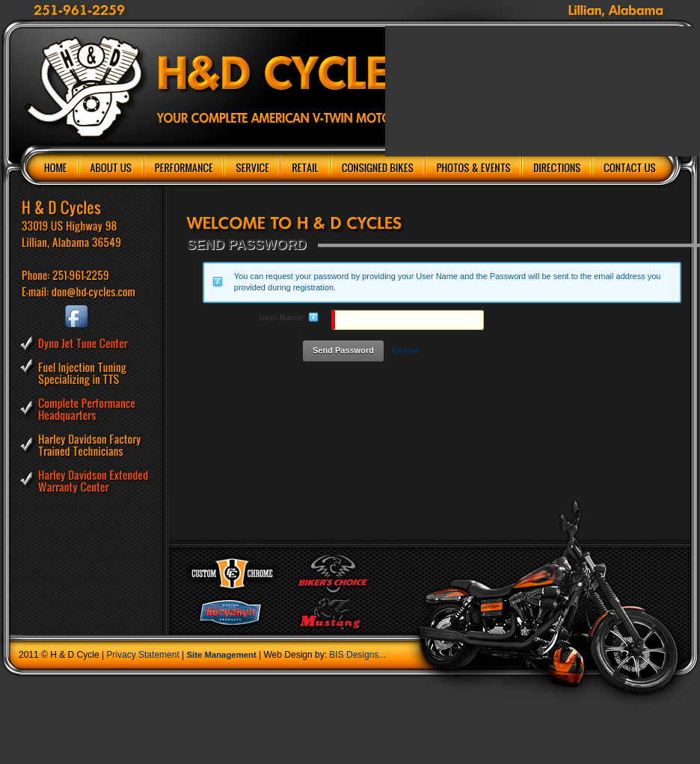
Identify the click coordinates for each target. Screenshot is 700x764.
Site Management (222, 655)
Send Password (343, 350)
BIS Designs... (357, 655)
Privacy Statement (142, 655)
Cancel (405, 350)
